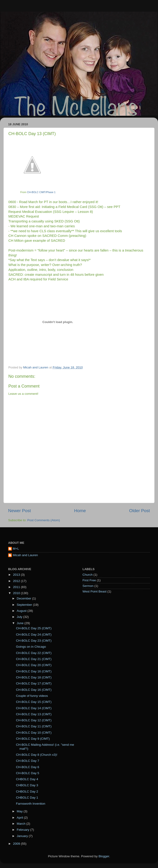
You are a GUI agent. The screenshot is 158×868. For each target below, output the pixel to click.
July (20, 617)
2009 (17, 844)
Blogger (104, 856)
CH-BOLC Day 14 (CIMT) (34, 708)
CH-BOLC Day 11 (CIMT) (34, 726)
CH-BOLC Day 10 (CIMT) (34, 733)
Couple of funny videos (32, 696)
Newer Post (20, 511)
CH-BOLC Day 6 (28, 767)
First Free (89, 580)
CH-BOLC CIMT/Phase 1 (41, 192)
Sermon (88, 586)
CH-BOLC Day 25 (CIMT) (34, 628)
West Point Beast (94, 591)
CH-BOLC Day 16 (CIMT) (34, 671)
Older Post (140, 511)
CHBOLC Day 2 (27, 791)
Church (88, 575)
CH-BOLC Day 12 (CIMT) (34, 720)
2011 (17, 587)
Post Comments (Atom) (44, 520)
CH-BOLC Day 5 (28, 773)
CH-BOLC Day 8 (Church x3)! (37, 755)
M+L (16, 549)
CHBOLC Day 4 (27, 779)
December (24, 598)
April (20, 818)
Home (80, 511)
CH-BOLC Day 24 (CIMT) (34, 635)
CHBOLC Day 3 (27, 785)
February (23, 830)
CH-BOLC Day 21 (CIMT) (34, 659)
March (21, 824)
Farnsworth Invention (31, 804)
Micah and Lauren (25, 555)
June (21, 623)
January (23, 836)
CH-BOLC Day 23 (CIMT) (34, 641)
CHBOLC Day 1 (27, 798)
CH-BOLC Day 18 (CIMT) (34, 677)
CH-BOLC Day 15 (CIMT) (34, 702)
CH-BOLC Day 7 (28, 761)
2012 (17, 581)
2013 (17, 575)
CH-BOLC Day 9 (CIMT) (33, 739)
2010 (17, 593)
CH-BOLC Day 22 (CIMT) (34, 653)
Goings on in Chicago (31, 647)
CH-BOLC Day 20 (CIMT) (34, 665)
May (20, 811)
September (25, 605)
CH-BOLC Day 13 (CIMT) (34, 714)
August (22, 611)
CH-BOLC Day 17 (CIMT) (34, 683)
